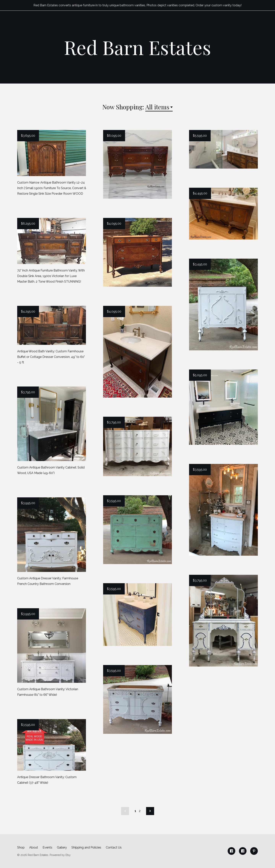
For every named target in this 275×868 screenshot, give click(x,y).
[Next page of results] (150, 811)
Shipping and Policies (86, 847)
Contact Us (114, 847)
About (34, 847)
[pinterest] (254, 851)
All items (157, 107)
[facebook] (231, 851)
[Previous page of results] (125, 811)
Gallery (62, 847)
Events (47, 847)
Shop (21, 847)
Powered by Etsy (60, 855)
